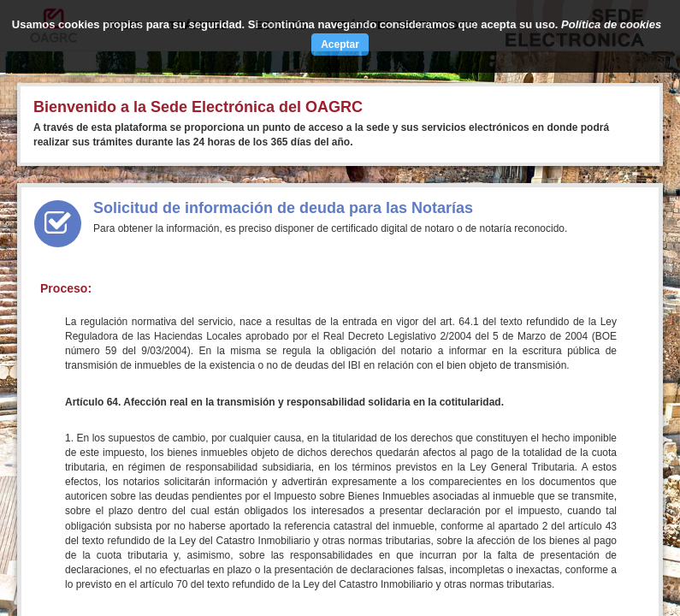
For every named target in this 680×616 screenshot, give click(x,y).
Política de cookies (611, 24)
